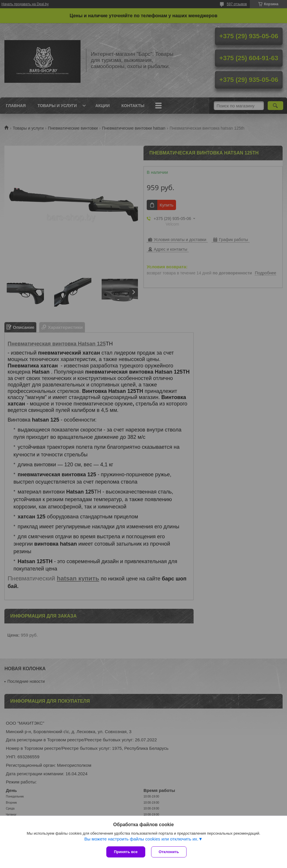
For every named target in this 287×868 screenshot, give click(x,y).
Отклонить (169, 852)
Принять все (126, 852)
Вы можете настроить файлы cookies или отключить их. (141, 839)
